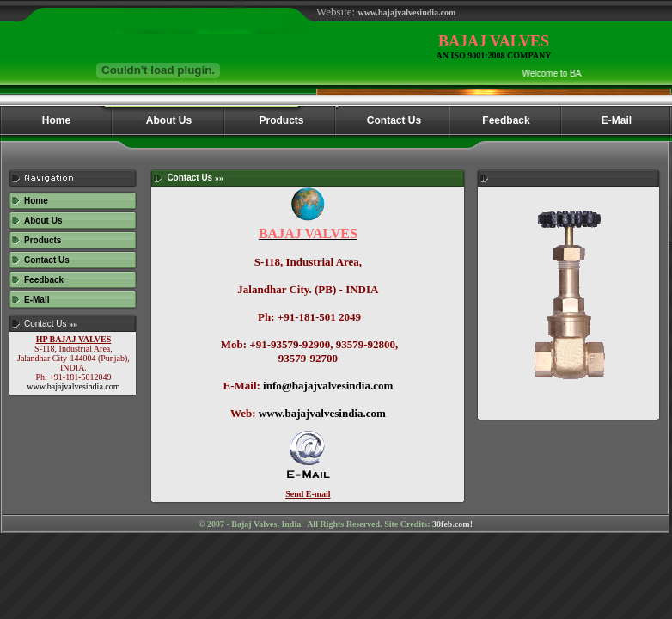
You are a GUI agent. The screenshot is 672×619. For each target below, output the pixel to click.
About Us (43, 221)
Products (43, 240)
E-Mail (37, 300)
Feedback (44, 280)
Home (36, 201)
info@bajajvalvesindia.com (328, 386)
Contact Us (47, 260)
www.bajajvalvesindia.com (73, 386)
